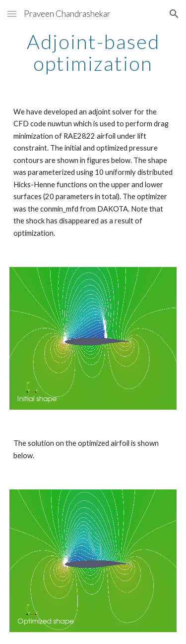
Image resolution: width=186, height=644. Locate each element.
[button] (12, 14)
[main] (93, 53)
